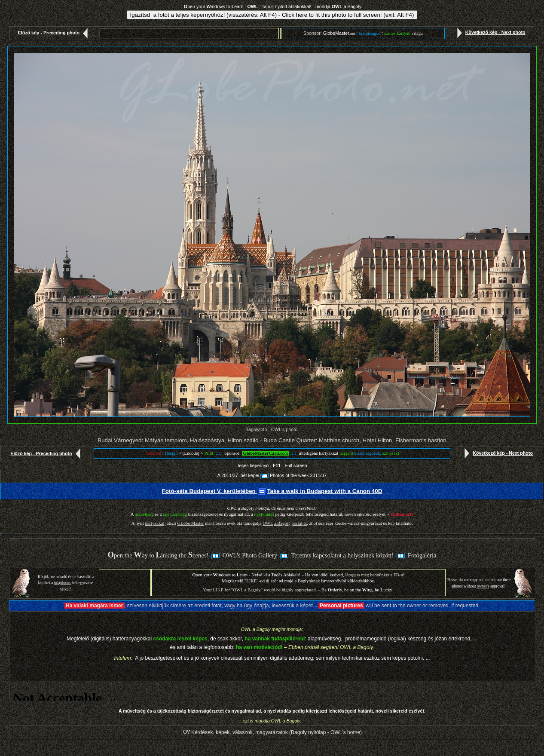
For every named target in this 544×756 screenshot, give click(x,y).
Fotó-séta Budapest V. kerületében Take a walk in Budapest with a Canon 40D (272, 491)
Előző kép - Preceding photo (55, 33)
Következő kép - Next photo (489, 32)
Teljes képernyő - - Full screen (272, 465)
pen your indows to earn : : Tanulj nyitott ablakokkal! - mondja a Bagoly (273, 6)
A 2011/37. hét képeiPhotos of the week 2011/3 (271, 475)
